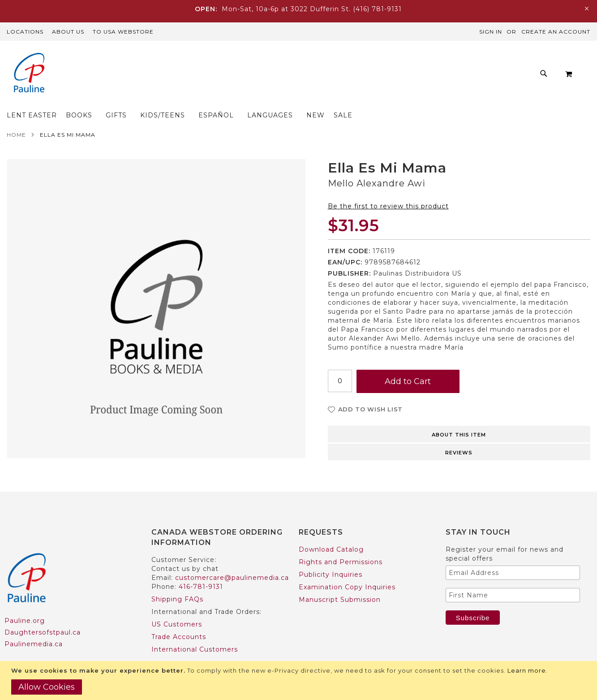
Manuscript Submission (340, 582)
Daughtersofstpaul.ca (43, 615)
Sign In (491, 32)
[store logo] (29, 74)
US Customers (177, 607)
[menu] (296, 76)
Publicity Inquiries (331, 557)
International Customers (195, 632)
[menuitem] (139, 76)
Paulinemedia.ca (34, 627)
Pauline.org (25, 603)
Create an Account (556, 32)
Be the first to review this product (388, 189)
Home (16, 117)
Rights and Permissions (341, 544)
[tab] (459, 416)
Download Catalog (331, 532)
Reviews (459, 435)
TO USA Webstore (123, 32)
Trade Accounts (179, 619)
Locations (25, 32)
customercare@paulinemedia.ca (232, 560)
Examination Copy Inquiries (347, 570)
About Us (68, 32)
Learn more (527, 670)
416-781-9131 (201, 569)
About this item (459, 417)
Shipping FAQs (177, 582)
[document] (300, 681)
